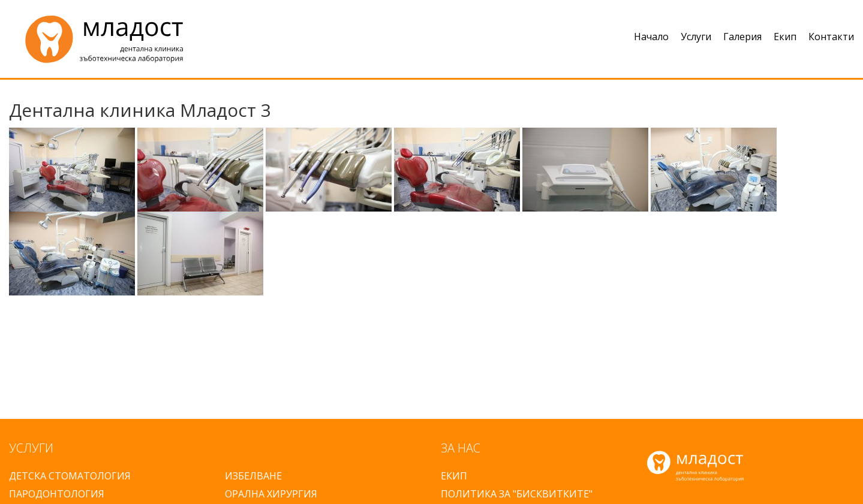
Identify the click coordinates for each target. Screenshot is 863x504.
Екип (785, 37)
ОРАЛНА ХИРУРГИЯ (271, 494)
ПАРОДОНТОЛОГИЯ (57, 494)
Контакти (831, 37)
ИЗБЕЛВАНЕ (253, 476)
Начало (651, 37)
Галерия (742, 37)
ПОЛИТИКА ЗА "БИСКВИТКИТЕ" (517, 494)
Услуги (696, 37)
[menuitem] (645, 39)
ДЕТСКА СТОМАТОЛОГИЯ (70, 476)
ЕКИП (454, 476)
